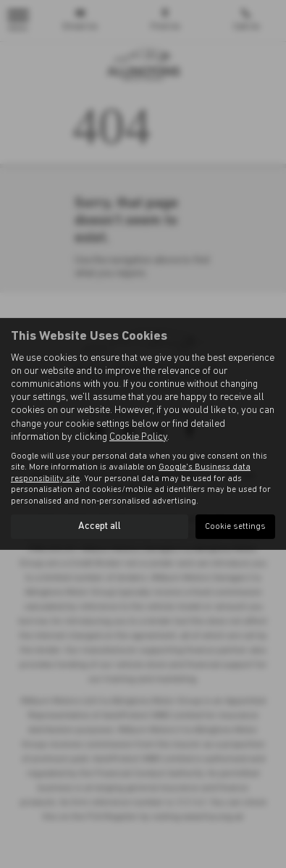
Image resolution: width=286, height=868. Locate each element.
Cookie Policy (138, 437)
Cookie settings (235, 527)
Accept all (100, 526)
